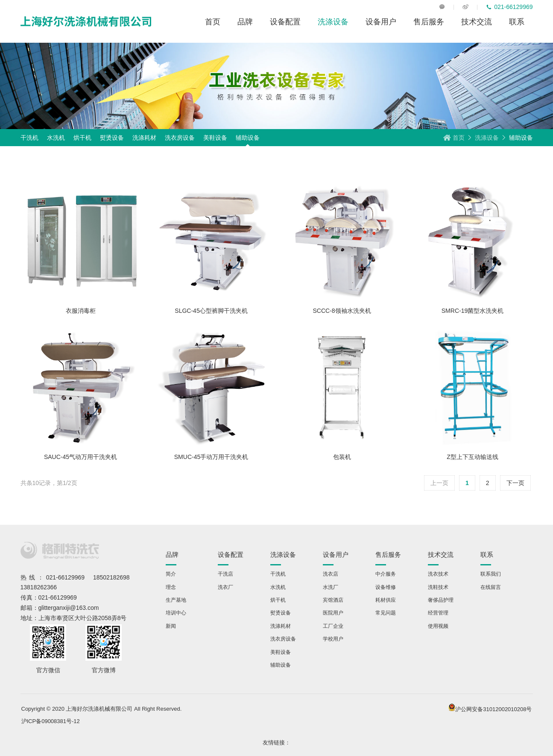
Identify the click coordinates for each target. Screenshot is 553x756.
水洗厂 (331, 587)
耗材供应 (386, 600)
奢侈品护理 (441, 600)
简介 (171, 574)
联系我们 (491, 574)
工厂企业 (333, 626)
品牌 (245, 21)
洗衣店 (331, 574)
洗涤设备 (333, 21)
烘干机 (82, 138)
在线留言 (491, 587)
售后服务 (429, 21)
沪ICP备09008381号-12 (51, 721)
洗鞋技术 (438, 587)
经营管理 (438, 613)
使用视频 (438, 626)
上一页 (439, 483)
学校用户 (333, 639)
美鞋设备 (215, 138)
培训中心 (176, 613)
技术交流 (477, 21)
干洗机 (29, 138)
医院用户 (333, 613)
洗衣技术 (438, 574)
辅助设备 (248, 138)
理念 (171, 587)
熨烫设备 (112, 138)
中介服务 (386, 574)
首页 (213, 21)
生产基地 (176, 600)
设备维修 (386, 587)
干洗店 (225, 574)
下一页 (515, 483)
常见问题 (386, 613)
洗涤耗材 (144, 138)
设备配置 (285, 21)
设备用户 (381, 21)
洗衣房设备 (180, 138)
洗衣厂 (225, 587)
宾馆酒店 (333, 600)
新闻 (171, 626)
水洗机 (56, 138)
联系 (517, 21)
